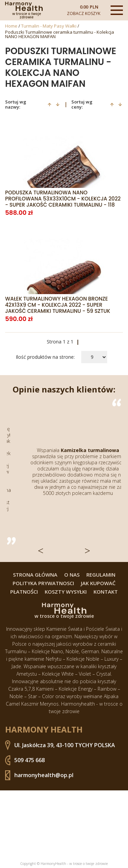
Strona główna (35, 575)
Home (11, 26)
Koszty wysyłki (66, 592)
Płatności (24, 592)
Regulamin (101, 575)
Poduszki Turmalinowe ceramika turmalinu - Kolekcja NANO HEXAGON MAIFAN (60, 34)
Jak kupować (98, 583)
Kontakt (106, 592)
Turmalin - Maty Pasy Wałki (49, 26)
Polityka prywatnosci (43, 583)
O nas (72, 575)
